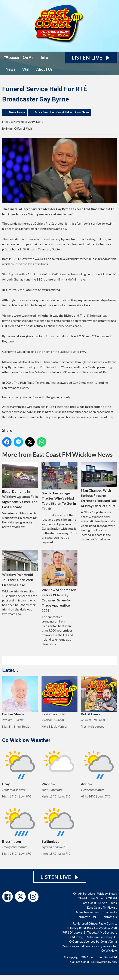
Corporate (83, 917)
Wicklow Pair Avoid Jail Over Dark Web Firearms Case (20, 568)
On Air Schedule (84, 893)
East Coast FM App (94, 903)
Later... (10, 670)
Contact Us (109, 917)
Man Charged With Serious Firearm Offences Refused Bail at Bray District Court (99, 485)
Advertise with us (88, 912)
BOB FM (111, 898)
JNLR (96, 917)
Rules (113, 903)
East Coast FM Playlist (102, 907)
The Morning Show (91, 898)
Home (11, 57)
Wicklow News (107, 893)
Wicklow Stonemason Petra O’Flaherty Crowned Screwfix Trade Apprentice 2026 (59, 581)
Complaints (109, 912)
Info (44, 57)
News (10, 69)
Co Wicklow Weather (26, 740)
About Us (44, 69)
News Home (17, 112)
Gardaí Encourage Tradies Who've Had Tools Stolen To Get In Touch (59, 486)
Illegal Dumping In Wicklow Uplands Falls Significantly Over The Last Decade (20, 486)
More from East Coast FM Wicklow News (62, 112)
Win (26, 69)
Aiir (114, 962)
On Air (28, 57)
